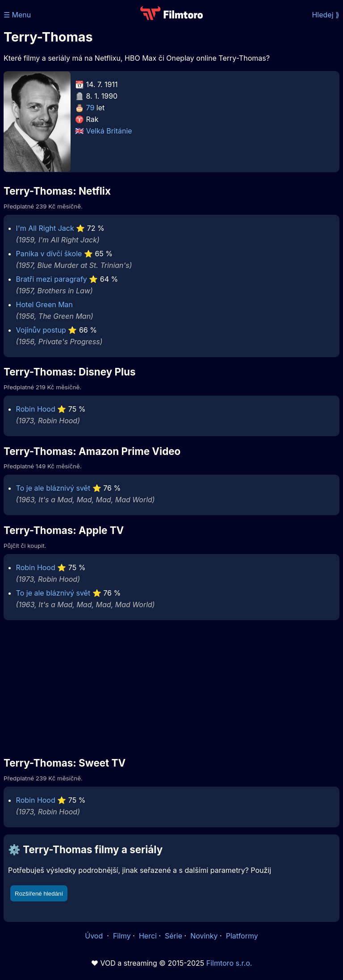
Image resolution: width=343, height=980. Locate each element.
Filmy (122, 936)
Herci (148, 936)
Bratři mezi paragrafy (52, 279)
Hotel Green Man (44, 304)
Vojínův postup (41, 330)
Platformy (242, 936)
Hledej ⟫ (326, 15)
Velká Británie (109, 131)
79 (90, 108)
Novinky (204, 936)
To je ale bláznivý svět (53, 488)
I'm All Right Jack (45, 228)
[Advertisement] (171, 685)
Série (174, 936)
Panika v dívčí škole (49, 254)
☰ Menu (17, 15)
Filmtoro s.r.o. (229, 963)
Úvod (95, 936)
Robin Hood (36, 409)
